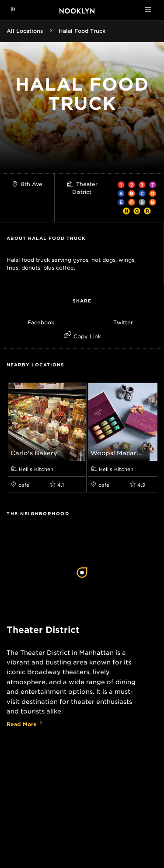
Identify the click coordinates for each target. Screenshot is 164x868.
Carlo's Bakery (34, 453)
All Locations (25, 31)
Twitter (123, 322)
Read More (25, 724)
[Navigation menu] (13, 10)
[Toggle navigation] (148, 10)
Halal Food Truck (82, 31)
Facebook (41, 322)
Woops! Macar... (116, 453)
